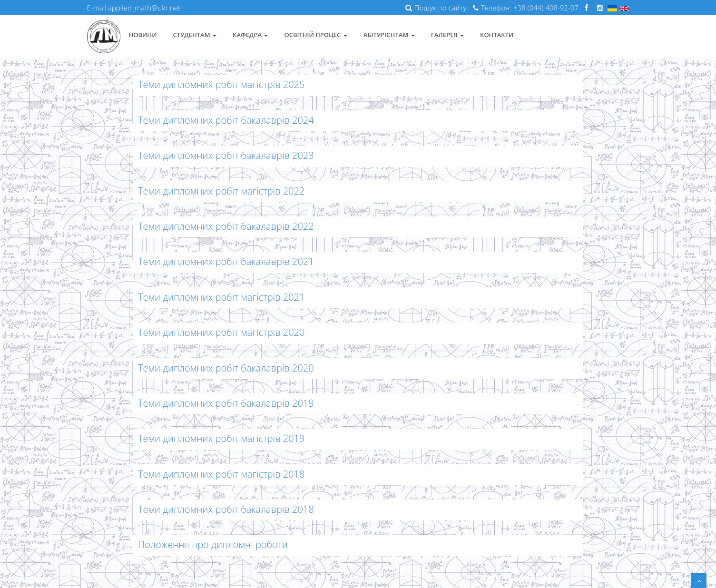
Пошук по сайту (436, 8)
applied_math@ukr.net (144, 8)
